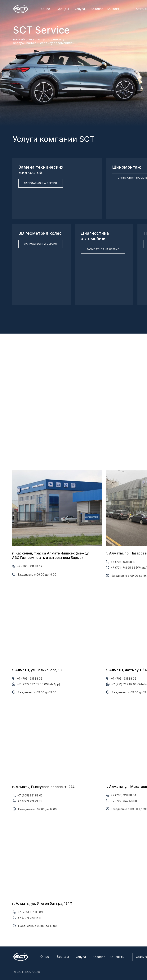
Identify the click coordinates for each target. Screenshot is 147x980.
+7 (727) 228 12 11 (29, 918)
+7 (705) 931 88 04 (123, 795)
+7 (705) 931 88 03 (30, 912)
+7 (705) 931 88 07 (30, 566)
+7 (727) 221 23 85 (30, 801)
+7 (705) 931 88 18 (123, 562)
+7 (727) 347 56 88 (124, 801)
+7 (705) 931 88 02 (30, 795)
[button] (41, 183)
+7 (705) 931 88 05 (30, 679)
